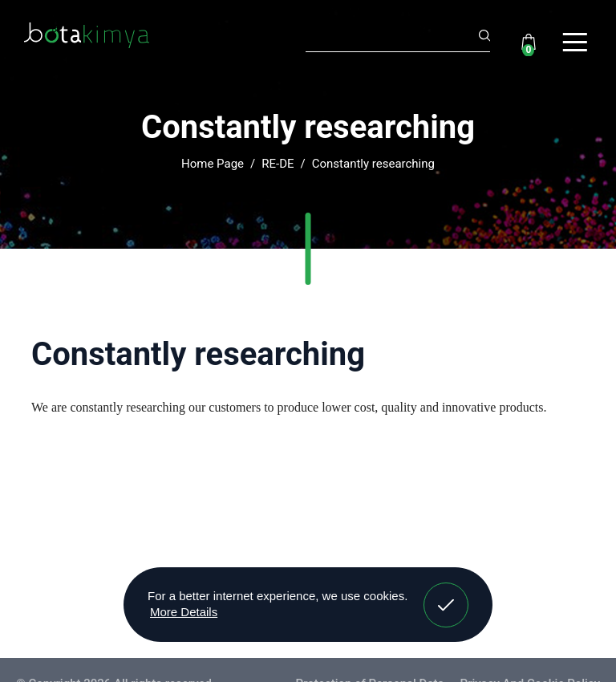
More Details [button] (184, 612)
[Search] (398, 38)
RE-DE (278, 164)
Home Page (213, 164)
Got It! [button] (446, 593)
